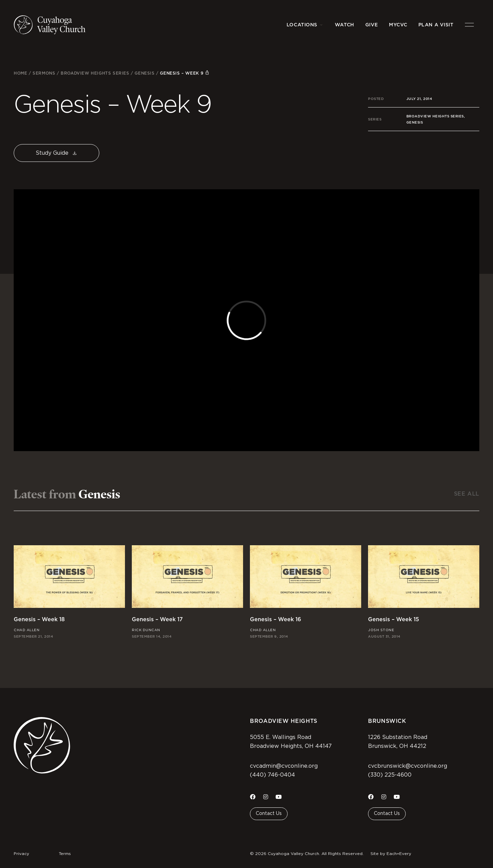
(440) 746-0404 (273, 775)
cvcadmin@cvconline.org (284, 766)
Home (20, 73)
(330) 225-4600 (390, 775)
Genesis (144, 73)
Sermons (44, 73)
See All (467, 494)
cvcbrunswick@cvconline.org (408, 766)
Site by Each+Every (391, 854)
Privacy (21, 854)
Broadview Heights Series (95, 73)
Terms (65, 854)
